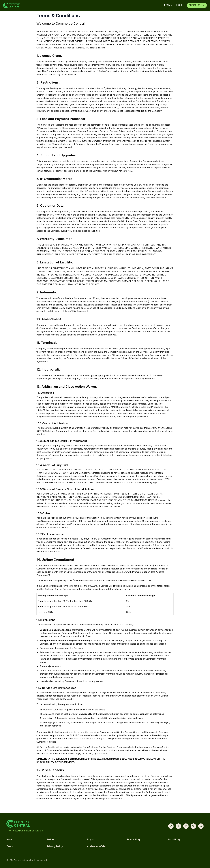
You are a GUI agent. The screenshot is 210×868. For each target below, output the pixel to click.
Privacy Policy (55, 846)
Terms (10, 846)
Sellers (51, 839)
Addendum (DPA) (97, 846)
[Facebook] (178, 826)
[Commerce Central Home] (54, 5)
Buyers (91, 839)
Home (10, 839)
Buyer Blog (134, 839)
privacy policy (98, 375)
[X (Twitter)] (193, 826)
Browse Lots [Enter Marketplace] (197, 5)
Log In (179, 5)
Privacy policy (126, 131)
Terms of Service (109, 131)
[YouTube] (186, 826)
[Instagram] (171, 826)
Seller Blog (174, 839)
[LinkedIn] (201, 826)
